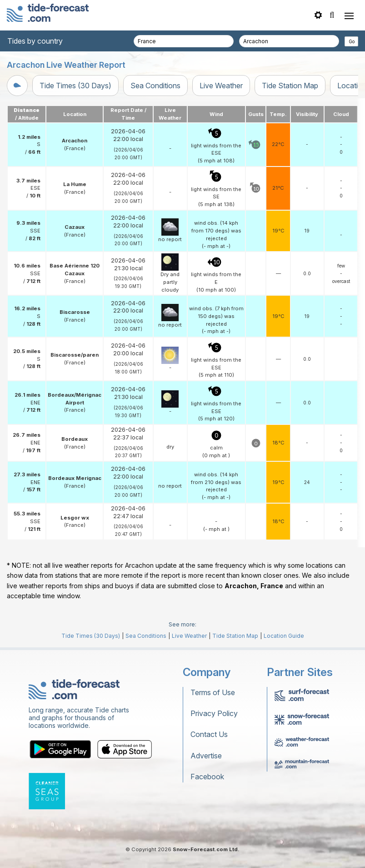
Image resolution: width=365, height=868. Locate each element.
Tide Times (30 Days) (75, 86)
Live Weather (221, 86)
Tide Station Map (290, 86)
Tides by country (35, 41)
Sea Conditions (155, 86)
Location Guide (284, 636)
